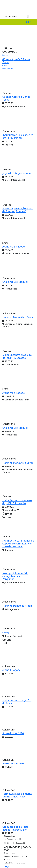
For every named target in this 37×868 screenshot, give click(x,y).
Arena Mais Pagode (14, 247)
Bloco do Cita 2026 (13, 733)
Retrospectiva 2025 (13, 763)
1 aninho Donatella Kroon (17, 606)
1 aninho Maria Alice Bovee (18, 317)
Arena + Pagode (11, 670)
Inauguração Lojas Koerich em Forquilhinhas (18, 136)
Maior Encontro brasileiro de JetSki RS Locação (17, 356)
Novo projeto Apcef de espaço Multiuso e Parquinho (15, 576)
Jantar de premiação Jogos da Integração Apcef (18, 210)
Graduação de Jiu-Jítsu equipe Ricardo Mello (15, 828)
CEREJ (6, 632)
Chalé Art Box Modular (15, 282)
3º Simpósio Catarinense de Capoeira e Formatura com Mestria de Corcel (18, 543)
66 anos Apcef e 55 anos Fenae (16, 98)
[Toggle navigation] (9, 22)
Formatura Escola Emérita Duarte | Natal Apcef (17, 795)
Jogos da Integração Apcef (18, 173)
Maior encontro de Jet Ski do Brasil (17, 702)
